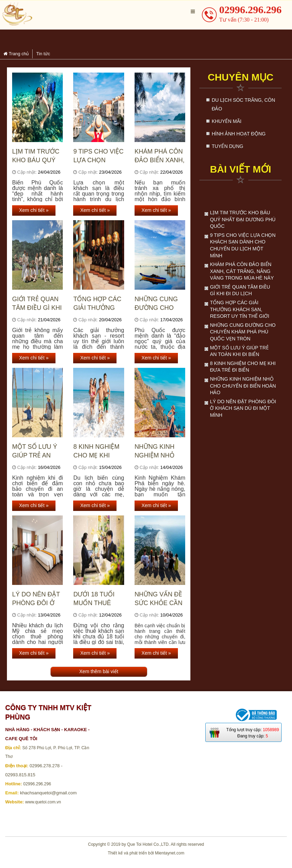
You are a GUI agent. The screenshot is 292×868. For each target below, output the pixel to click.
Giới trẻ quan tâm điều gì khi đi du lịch (37, 304)
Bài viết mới (240, 169)
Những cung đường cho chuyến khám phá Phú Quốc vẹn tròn (159, 304)
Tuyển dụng (227, 146)
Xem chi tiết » (34, 210)
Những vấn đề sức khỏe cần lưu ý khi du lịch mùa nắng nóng (159, 599)
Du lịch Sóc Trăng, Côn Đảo (243, 104)
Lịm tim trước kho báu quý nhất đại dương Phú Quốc (36, 156)
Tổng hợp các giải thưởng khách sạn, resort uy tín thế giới (97, 304)
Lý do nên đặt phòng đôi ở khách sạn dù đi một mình (36, 599)
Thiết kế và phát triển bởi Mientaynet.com (146, 853)
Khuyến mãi (226, 121)
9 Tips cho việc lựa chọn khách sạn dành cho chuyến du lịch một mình (98, 156)
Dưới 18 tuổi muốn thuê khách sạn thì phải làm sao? (97, 599)
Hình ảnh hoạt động (239, 134)
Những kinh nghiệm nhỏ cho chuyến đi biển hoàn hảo (159, 451)
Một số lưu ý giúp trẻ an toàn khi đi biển (35, 451)
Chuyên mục (241, 77)
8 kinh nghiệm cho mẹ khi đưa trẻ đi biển (98, 451)
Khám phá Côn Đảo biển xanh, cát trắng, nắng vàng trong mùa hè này (160, 156)
